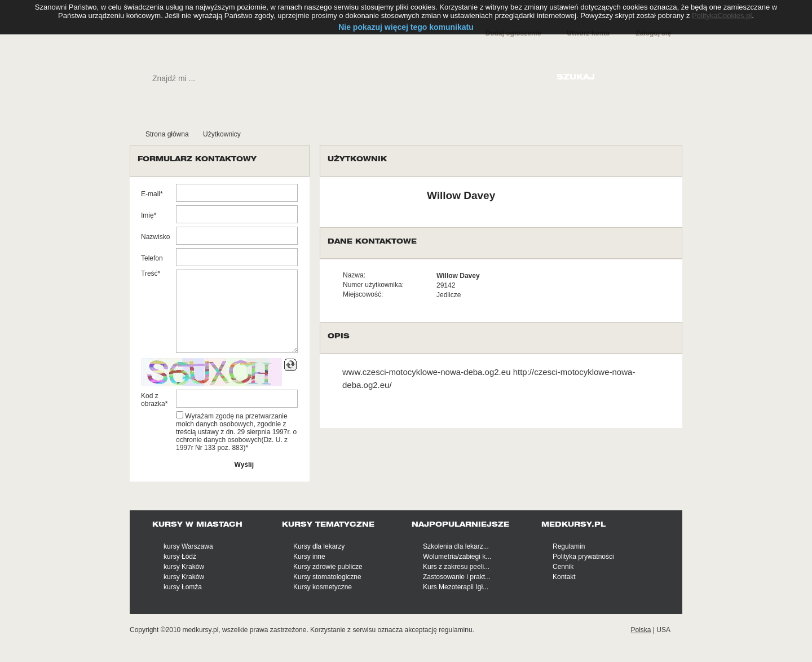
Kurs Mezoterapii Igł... (456, 587)
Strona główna (167, 134)
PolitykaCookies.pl (722, 16)
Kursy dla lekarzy (319, 546)
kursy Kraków (184, 567)
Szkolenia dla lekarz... (456, 546)
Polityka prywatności (583, 557)
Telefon (152, 258)
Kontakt (564, 577)
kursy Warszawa (188, 546)
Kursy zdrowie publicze (328, 567)
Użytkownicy (222, 134)
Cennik (563, 567)
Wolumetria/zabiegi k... (457, 557)
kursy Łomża (183, 587)
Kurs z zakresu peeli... (456, 567)
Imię (147, 215)
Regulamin (569, 546)
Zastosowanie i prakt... (457, 577)
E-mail (151, 194)
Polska (641, 630)
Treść (149, 273)
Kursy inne (309, 557)
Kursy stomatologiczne (327, 577)
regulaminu (455, 630)
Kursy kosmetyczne (323, 587)
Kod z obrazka (153, 400)
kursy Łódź (180, 557)
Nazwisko (155, 237)
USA (663, 630)
